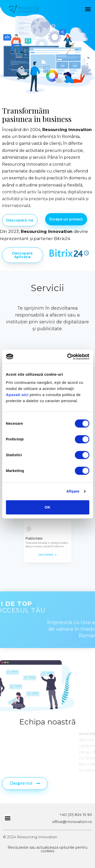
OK (48, 507)
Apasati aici (17, 395)
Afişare (73, 491)
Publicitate (40, 539)
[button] (88, 9)
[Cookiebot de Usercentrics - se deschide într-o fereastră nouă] (68, 357)
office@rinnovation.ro (72, 822)
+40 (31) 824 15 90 (76, 815)
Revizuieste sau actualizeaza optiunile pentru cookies (48, 849)
